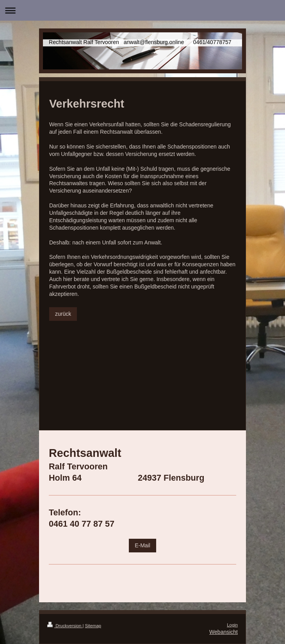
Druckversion (65, 626)
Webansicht (224, 632)
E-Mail (142, 545)
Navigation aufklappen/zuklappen (142, 10)
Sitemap (93, 626)
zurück (63, 314)
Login (232, 625)
